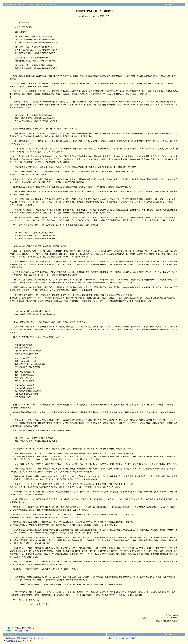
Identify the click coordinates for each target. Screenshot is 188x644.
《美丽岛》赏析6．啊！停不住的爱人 (122, 638)
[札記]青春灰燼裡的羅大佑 (16, 641)
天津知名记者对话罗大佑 (25, 628)
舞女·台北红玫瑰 (22, 631)
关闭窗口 (168, 4)
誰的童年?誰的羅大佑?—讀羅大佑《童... (21, 638)
